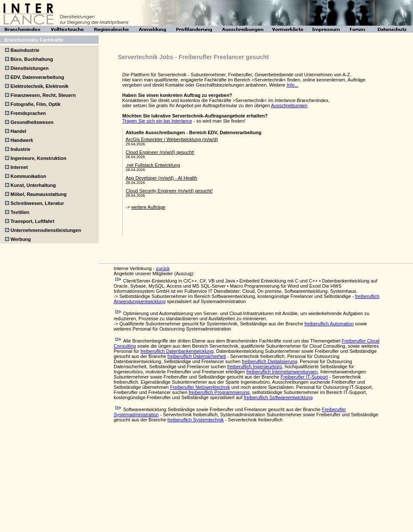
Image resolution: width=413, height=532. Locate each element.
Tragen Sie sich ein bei (157, 121)
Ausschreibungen (289, 105)
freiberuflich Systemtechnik (195, 420)
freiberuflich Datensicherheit (196, 356)
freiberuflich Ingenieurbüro (255, 367)
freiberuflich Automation (329, 324)
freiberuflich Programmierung (219, 392)
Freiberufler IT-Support (304, 377)
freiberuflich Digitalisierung (270, 361)
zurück (163, 268)
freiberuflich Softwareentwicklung (278, 397)
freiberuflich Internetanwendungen (282, 372)
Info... (292, 85)
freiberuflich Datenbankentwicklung (177, 351)
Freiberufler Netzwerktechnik (200, 387)
